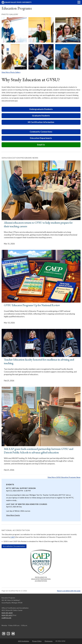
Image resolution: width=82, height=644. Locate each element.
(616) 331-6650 (7, 613)
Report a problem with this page (69, 591)
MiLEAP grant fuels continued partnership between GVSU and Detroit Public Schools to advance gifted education (39, 451)
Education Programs (17, 8)
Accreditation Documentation (14, 546)
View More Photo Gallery (11, 72)
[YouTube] (13, 633)
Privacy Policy (37, 641)
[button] (79, 2)
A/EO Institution (24, 641)
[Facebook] (4, 633)
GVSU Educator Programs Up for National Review (32, 305)
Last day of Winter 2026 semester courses (27, 504)
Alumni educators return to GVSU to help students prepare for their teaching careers (38, 224)
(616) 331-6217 (7, 615)
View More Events (13, 515)
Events (10, 485)
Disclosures (49, 641)
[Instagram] (9, 633)
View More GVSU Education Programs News (64, 477)
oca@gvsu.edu (6, 618)
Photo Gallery (10, 14)
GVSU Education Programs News (20, 158)
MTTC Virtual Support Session (21, 488)
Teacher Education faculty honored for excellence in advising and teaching (39, 361)
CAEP (13, 537)
